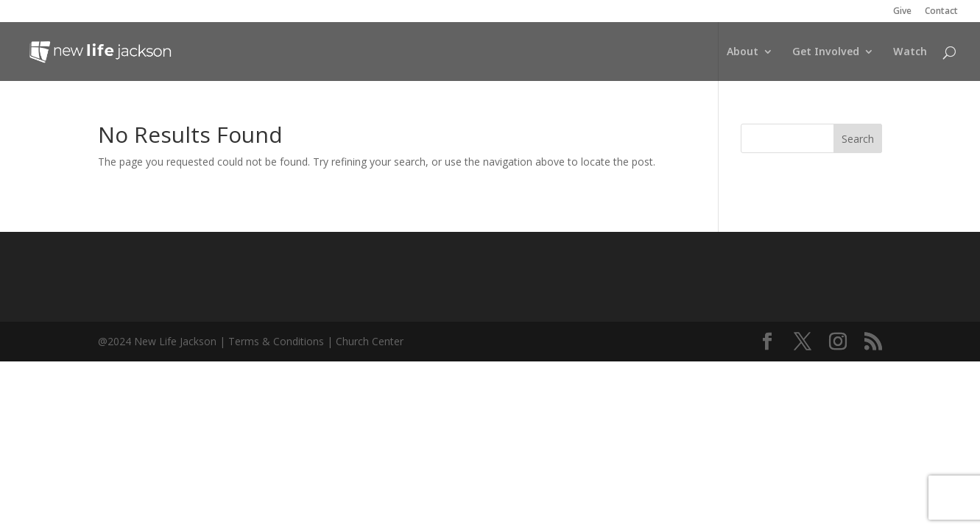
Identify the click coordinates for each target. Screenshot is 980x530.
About (743, 52)
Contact (941, 12)
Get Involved (826, 52)
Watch (910, 52)
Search (858, 139)
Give (902, 12)
